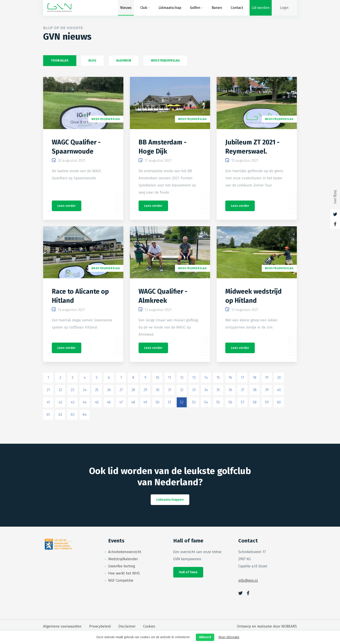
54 (206, 402)
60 (279, 402)
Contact (237, 8)
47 (121, 402)
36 (230, 390)
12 (182, 378)
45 (97, 402)
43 (73, 402)
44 (85, 402)
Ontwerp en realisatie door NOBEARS (267, 626)
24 (85, 390)
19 (267, 378)
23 (72, 390)
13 (194, 378)
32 (182, 390)
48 (133, 402)
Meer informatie (229, 637)
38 (255, 390)
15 (218, 378)
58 (255, 402)
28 (133, 390)
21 (48, 390)
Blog (92, 61)
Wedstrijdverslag (165, 61)
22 (60, 390)
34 (206, 390)
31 (170, 390)
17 (242, 378)
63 (73, 415)
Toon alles (60, 61)
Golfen (195, 8)
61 (48, 415)
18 (255, 378)
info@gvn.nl (248, 580)
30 (158, 390)
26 (109, 390)
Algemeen (124, 61)
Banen (217, 8)
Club (144, 8)
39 (267, 390)
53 (194, 402)
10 (157, 378)
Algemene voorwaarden (62, 626)
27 (121, 390)
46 (109, 402)
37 (243, 390)
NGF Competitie (121, 580)
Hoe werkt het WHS (124, 573)
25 (97, 390)
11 (170, 378)
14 (206, 378)
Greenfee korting (122, 566)
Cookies (149, 626)
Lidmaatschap (170, 8)
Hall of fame (188, 572)
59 (267, 402)
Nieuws (126, 8)
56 (230, 402)
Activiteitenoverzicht (125, 552)
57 (243, 402)
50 (158, 402)
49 (145, 402)
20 (279, 378)
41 (48, 402)
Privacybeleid (100, 626)
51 (170, 402)
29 (145, 390)
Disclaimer (127, 626)
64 (85, 415)
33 (194, 390)
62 (60, 415)
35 (218, 390)
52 (182, 402)
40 (279, 390)
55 (218, 402)
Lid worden (261, 8)
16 (230, 378)
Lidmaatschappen (170, 500)
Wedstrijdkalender (123, 559)
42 (60, 402)
